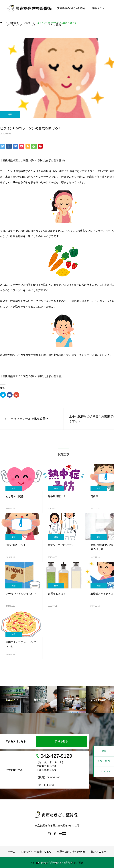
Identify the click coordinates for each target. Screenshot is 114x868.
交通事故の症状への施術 (71, 8)
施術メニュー (99, 8)
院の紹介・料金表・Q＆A (36, 8)
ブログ (35, 24)
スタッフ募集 (53, 24)
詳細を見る (62, 741)
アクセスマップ (16, 24)
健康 (10, 114)
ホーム (11, 8)
